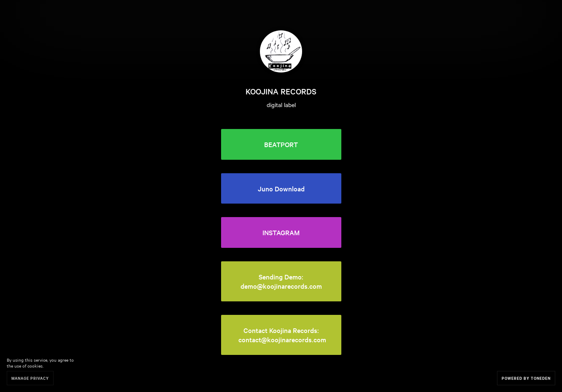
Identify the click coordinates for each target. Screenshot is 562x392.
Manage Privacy (30, 378)
